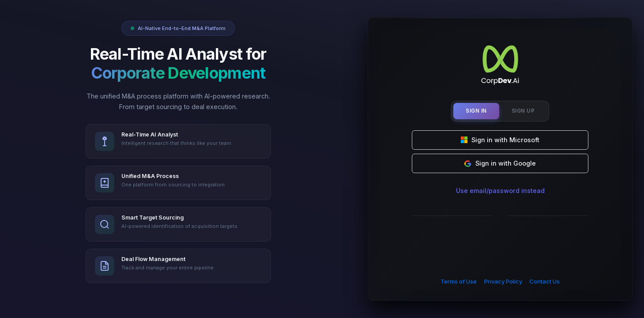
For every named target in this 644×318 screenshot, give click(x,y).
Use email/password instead (500, 191)
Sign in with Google (500, 163)
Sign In (476, 111)
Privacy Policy (503, 281)
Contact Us (544, 281)
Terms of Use (459, 281)
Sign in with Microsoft (500, 140)
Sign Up (523, 111)
